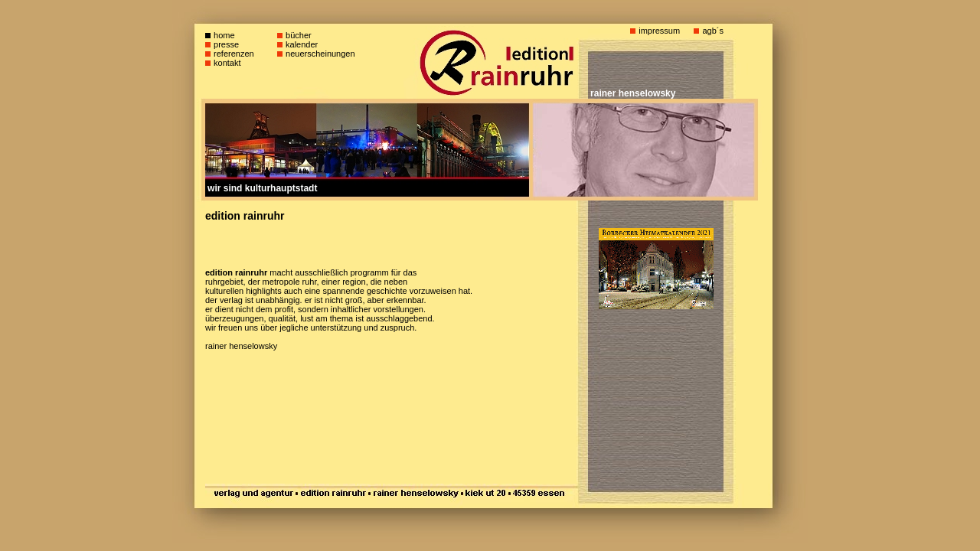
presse (226, 44)
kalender (302, 44)
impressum (659, 31)
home (224, 35)
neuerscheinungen (320, 54)
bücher (299, 35)
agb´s (713, 31)
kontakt (227, 63)
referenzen (234, 54)
